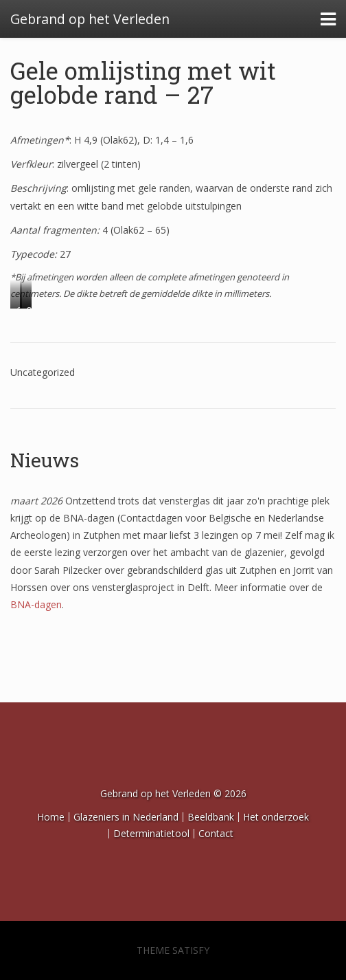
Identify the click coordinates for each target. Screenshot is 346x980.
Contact (216, 833)
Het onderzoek (276, 817)
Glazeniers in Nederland (126, 817)
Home (51, 817)
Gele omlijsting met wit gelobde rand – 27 (143, 82)
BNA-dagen (36, 604)
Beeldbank (211, 817)
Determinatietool (151, 833)
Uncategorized (43, 372)
